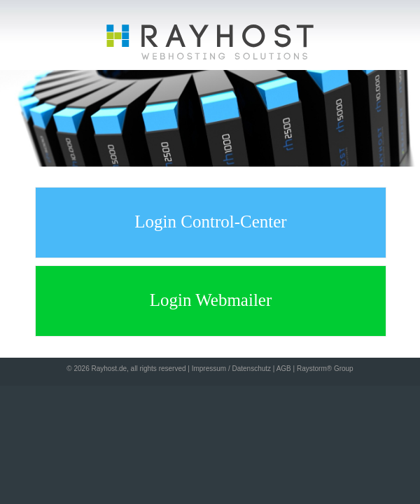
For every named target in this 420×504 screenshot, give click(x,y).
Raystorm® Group (325, 369)
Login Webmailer (211, 300)
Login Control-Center (210, 222)
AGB (284, 369)
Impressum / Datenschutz (231, 369)
